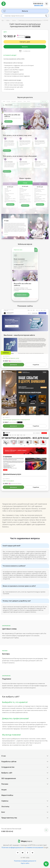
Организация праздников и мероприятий (16, 420)
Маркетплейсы (7, 795)
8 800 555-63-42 (38, 4)
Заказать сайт (39, 5)
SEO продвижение (9, 778)
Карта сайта (25, 863)
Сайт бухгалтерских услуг (11, 358)
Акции (4, 790)
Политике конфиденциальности (13, 847)
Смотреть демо (25, 42)
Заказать (25, 47)
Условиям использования (34, 847)
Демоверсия (13, 365)
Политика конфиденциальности (25, 861)
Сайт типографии (8, 481)
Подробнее (36, 365)
